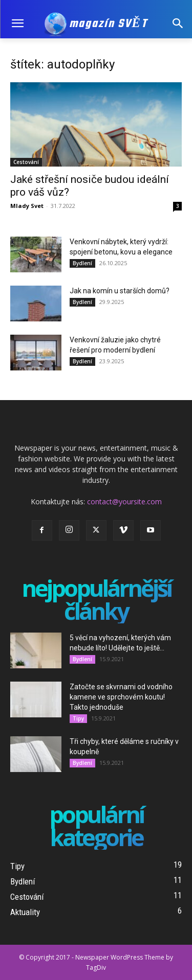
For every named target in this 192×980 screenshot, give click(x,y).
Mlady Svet (27, 206)
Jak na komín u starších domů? (120, 291)
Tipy (78, 718)
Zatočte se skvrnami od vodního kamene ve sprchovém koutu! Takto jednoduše (121, 697)
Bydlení (82, 263)
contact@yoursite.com (124, 501)
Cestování (26, 162)
